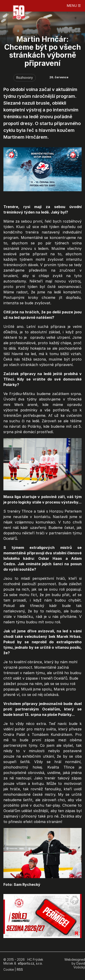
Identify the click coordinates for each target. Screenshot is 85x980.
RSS (20, 969)
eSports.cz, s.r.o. (30, 963)
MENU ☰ (74, 6)
